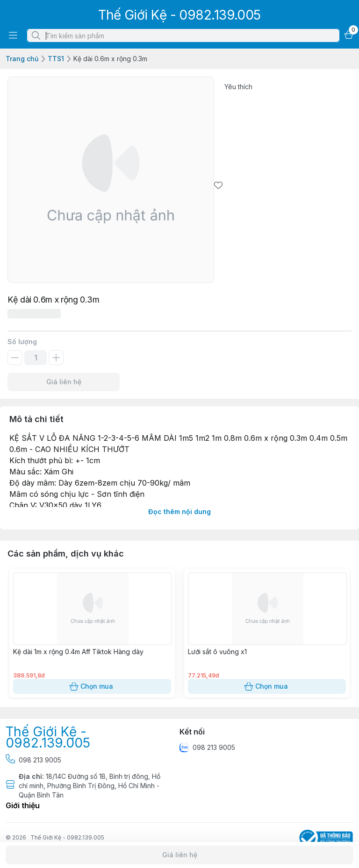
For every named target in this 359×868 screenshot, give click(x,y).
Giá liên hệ (64, 382)
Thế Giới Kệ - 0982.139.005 (67, 837)
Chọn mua (92, 686)
